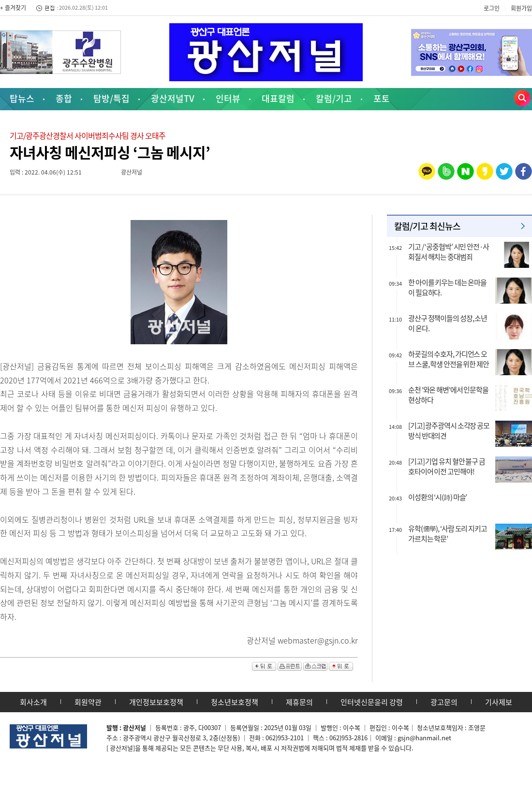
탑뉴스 (22, 98)
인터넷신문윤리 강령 (372, 702)
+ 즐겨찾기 (13, 8)
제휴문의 (299, 702)
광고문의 (444, 702)
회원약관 (88, 702)
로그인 (492, 8)
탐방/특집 (111, 98)
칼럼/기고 (334, 98)
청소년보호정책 (235, 702)
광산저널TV (173, 98)
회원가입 (521, 8)
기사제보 (499, 702)
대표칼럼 (278, 98)
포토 (382, 98)
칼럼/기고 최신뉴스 (427, 226)
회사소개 (33, 702)
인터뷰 (228, 98)
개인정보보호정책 (156, 702)
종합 (64, 98)
